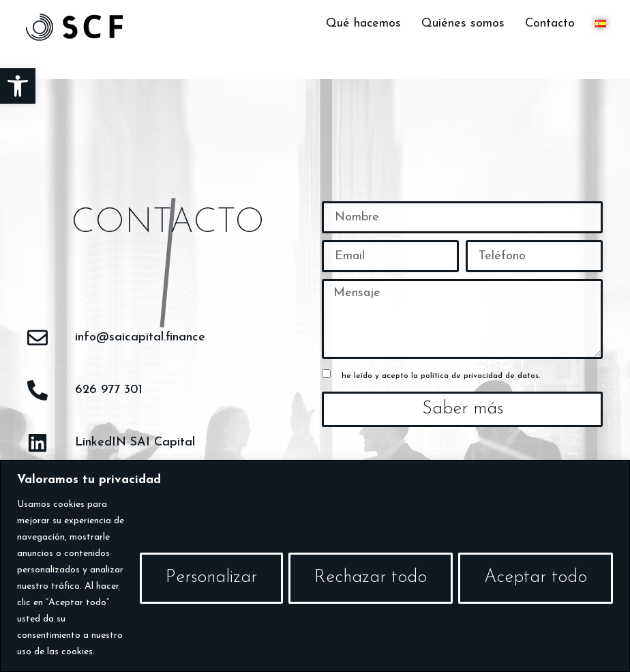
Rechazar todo (371, 578)
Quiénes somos (463, 24)
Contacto (550, 24)
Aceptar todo (536, 578)
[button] (18, 86)
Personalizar (211, 578)
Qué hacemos (363, 24)
